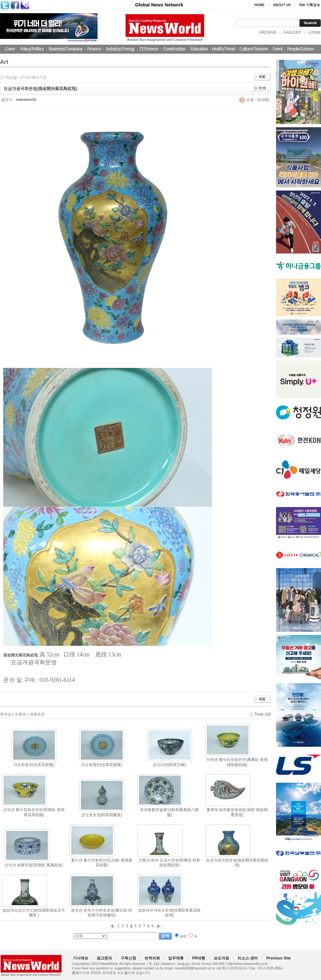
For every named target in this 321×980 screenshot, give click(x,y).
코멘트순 (37, 714)
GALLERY (292, 32)
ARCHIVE (268, 32)
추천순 (6, 714)
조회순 (21, 714)
